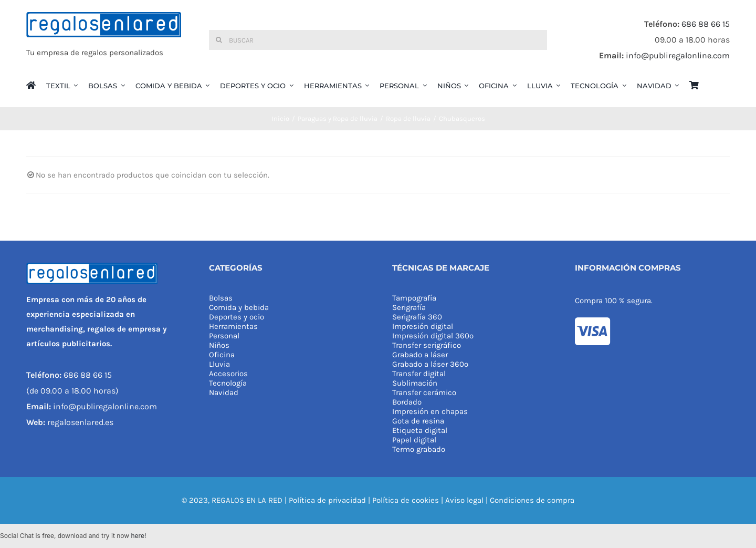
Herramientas (233, 326)
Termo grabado (419, 449)
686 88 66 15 (706, 24)
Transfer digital (419, 374)
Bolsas (221, 298)
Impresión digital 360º (433, 336)
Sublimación (415, 383)
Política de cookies (406, 500)
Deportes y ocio (237, 317)
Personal (224, 336)
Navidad (224, 392)
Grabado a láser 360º (430, 364)
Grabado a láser (420, 355)
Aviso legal (464, 500)
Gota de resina (418, 421)
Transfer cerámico (424, 392)
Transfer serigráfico (427, 345)
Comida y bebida (239, 307)
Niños (219, 345)
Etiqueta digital (420, 430)
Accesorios (228, 374)
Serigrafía (409, 307)
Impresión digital (423, 326)
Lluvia (219, 364)
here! (138, 536)
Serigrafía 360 (417, 317)
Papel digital (414, 440)
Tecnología (228, 383)
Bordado (407, 402)
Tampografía (414, 298)
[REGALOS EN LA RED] (104, 40)
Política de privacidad (327, 500)
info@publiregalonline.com (678, 55)
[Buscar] (378, 40)
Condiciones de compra (532, 500)
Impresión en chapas (430, 411)
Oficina (222, 355)
